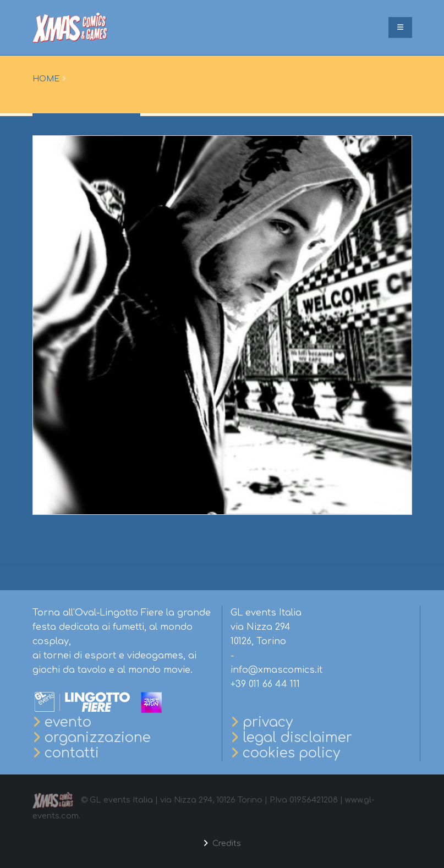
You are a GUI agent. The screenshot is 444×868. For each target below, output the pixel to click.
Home (46, 79)
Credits (226, 843)
